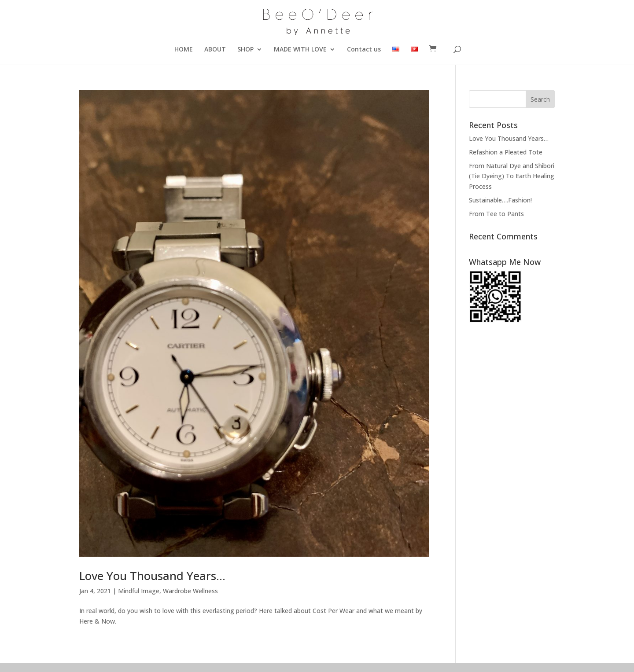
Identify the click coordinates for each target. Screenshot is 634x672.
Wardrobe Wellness (190, 591)
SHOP (245, 50)
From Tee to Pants (496, 214)
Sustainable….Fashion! (500, 200)
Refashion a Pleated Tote (506, 152)
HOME (184, 50)
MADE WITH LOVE (300, 50)
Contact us (364, 50)
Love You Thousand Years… (152, 576)
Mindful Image (139, 591)
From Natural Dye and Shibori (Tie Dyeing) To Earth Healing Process (512, 176)
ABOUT (215, 50)
